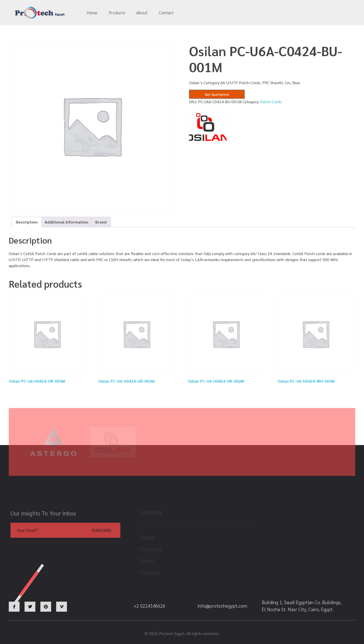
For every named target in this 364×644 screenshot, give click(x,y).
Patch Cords (271, 102)
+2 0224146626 (286, 13)
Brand (101, 222)
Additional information (66, 222)
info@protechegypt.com (233, 13)
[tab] (27, 222)
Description (27, 222)
